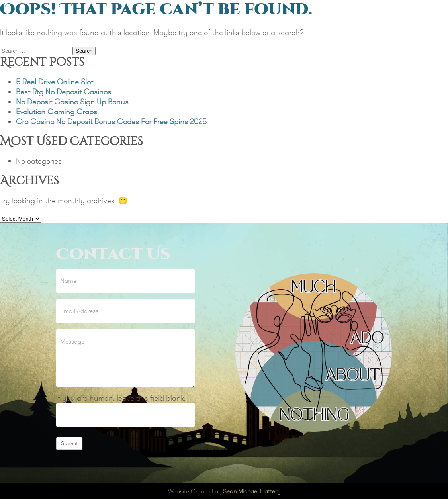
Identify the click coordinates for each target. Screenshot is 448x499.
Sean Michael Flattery (252, 491)
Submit (69, 443)
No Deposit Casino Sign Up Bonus (72, 102)
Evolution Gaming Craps (57, 112)
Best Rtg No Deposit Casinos (64, 92)
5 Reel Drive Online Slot (55, 82)
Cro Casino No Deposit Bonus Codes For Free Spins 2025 (111, 122)
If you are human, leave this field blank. (121, 398)
